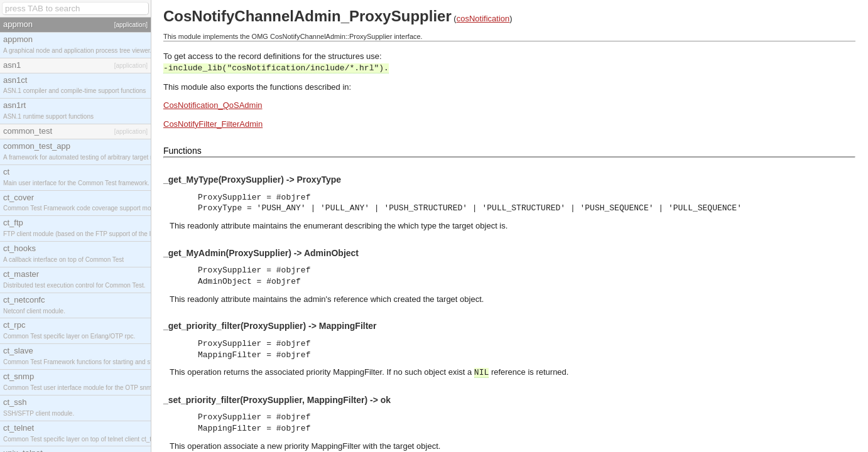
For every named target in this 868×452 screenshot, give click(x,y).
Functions (182, 151)
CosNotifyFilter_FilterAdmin (213, 124)
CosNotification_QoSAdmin (213, 105)
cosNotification (483, 19)
